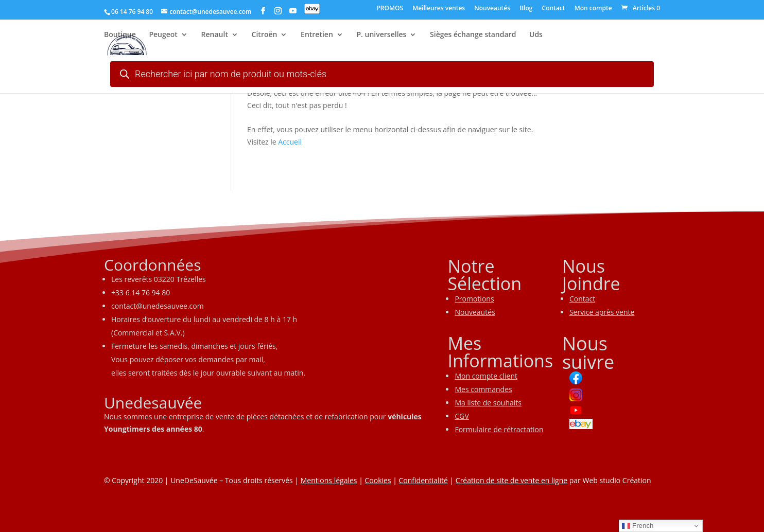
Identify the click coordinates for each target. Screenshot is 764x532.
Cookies (378, 480)
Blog (526, 9)
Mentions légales (329, 480)
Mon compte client (486, 376)
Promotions (474, 299)
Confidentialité (423, 480)
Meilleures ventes (439, 9)
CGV (462, 416)
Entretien (317, 37)
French (638, 526)
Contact (554, 9)
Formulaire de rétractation (499, 429)
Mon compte (593, 9)
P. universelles (381, 37)
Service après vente (602, 312)
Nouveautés (492, 9)
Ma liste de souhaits (488, 403)
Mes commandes (483, 389)
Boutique (120, 37)
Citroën (265, 37)
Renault (215, 37)
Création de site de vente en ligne (511, 480)
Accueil (290, 142)
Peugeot (163, 37)
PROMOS (390, 9)
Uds (536, 37)
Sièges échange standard (473, 37)
